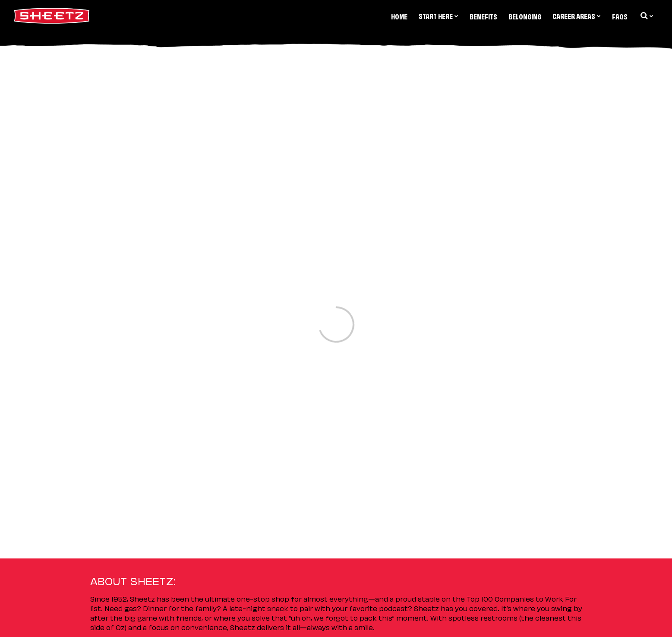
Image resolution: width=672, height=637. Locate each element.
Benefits (483, 16)
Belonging (525, 16)
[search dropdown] (646, 16)
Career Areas (577, 16)
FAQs (620, 16)
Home (399, 16)
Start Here (439, 16)
